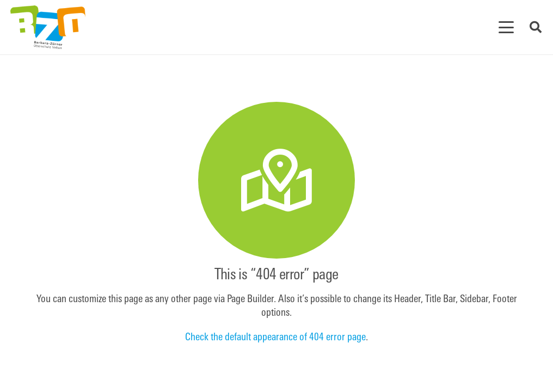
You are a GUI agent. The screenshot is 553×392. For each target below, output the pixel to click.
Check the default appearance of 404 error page (275, 338)
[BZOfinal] (48, 27)
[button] (506, 27)
